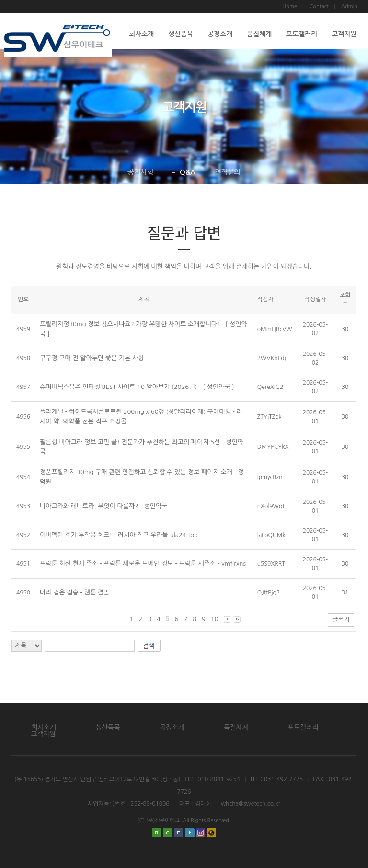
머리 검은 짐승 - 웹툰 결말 (75, 592)
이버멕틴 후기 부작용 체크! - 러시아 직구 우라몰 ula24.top (119, 535)
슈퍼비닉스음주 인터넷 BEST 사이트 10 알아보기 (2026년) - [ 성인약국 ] (137, 387)
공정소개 (220, 34)
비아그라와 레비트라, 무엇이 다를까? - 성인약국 (103, 506)
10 (215, 619)
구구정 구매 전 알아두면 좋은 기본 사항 (92, 358)
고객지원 (344, 34)
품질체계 (259, 34)
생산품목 (181, 34)
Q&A (184, 172)
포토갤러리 (302, 34)
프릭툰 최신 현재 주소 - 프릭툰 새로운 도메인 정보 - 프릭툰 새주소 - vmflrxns (143, 564)
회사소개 (141, 34)
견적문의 (227, 172)
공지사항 (140, 172)
